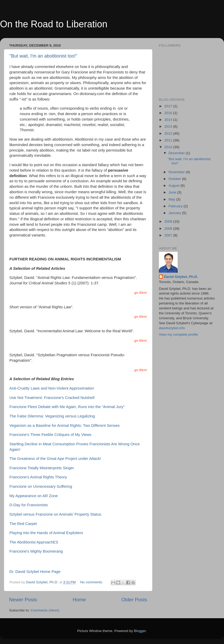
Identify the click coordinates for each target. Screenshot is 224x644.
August (175, 186)
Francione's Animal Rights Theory (38, 477)
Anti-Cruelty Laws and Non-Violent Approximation (52, 388)
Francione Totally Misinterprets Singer (42, 468)
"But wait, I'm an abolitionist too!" (43, 56)
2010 (169, 147)
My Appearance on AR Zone (34, 496)
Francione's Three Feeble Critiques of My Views (50, 435)
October (175, 179)
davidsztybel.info (172, 328)
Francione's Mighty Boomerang (36, 551)
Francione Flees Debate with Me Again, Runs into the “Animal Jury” (67, 407)
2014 (169, 120)
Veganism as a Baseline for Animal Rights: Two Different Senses (65, 426)
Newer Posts (23, 600)
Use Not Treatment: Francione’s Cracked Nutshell (52, 398)
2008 (169, 229)
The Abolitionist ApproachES (34, 542)
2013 (169, 126)
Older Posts (134, 600)
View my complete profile (178, 334)
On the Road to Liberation (54, 24)
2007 (169, 235)
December (177, 153)
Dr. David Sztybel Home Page (35, 572)
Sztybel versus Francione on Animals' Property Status (55, 514)
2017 (169, 106)
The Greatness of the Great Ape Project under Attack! (55, 459)
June (173, 192)
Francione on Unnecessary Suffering (41, 486)
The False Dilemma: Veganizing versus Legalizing (52, 416)
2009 (169, 221)
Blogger (140, 631)
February (176, 206)
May (172, 199)
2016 (169, 113)
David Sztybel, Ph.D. (181, 277)
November (177, 172)
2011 (169, 140)
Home (79, 600)
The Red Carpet (23, 524)
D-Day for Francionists (29, 505)
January (175, 213)
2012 (169, 133)
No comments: (92, 582)
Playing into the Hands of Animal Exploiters (46, 533)
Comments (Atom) (45, 610)
